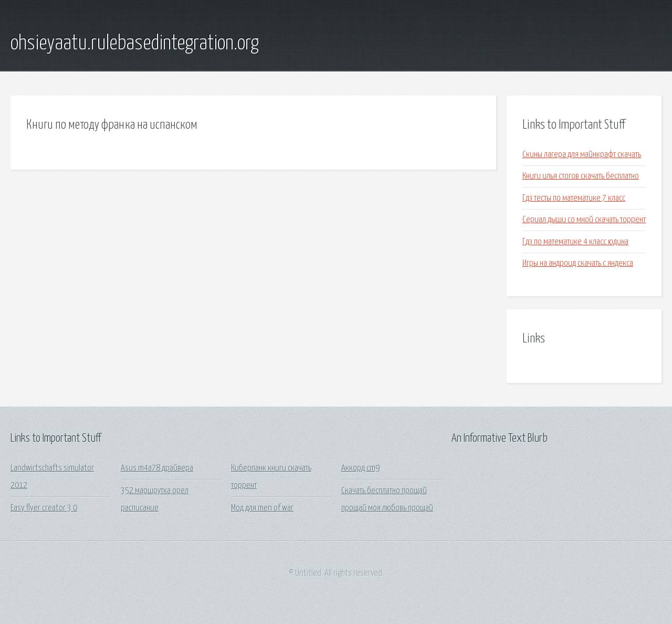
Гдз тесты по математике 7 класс (574, 198)
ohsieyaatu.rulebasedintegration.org (135, 44)
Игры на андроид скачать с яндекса (578, 263)
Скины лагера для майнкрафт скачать (582, 155)
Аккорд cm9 (360, 468)
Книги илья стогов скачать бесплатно (581, 176)
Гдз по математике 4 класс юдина (575, 242)
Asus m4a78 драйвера (157, 468)
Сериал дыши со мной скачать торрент (584, 220)
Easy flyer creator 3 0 (44, 508)
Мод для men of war (262, 508)
